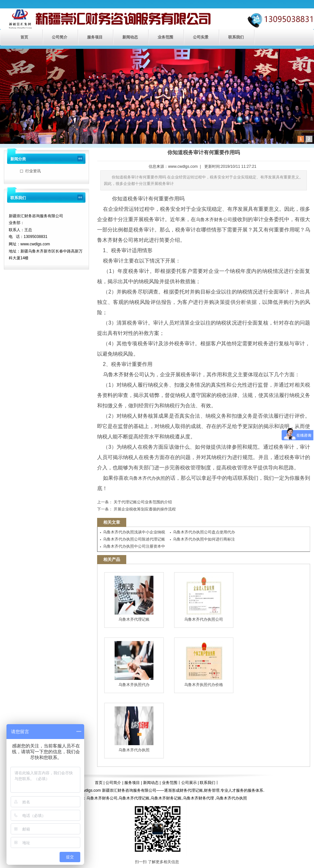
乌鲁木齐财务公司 (214, 220)
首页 (24, 37)
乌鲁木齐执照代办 (134, 664)
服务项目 (95, 37)
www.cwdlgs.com (183, 166)
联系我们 (236, 37)
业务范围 (165, 37)
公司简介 (60, 37)
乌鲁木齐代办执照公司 (204, 599)
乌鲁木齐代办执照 (147, 478)
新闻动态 (130, 37)
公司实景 (201, 37)
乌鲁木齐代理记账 (134, 599)
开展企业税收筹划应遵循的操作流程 (144, 509)
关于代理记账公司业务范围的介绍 (142, 502)
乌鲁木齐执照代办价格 (204, 664)
